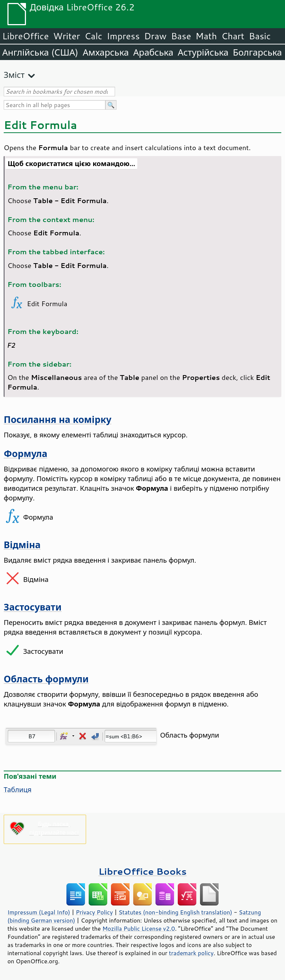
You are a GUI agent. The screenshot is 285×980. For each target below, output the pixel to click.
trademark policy (191, 953)
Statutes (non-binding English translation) (175, 912)
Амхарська (106, 52)
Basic (260, 36)
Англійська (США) (40, 52)
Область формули (46, 679)
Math (206, 36)
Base (181, 36)
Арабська (153, 52)
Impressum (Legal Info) (39, 912)
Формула (25, 453)
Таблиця (18, 789)
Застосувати (33, 607)
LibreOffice (25, 36)
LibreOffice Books (142, 871)
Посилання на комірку (58, 419)
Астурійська (203, 52)
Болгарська (258, 52)
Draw (155, 36)
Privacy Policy (94, 912)
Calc (94, 36)
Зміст (14, 75)
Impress (123, 36)
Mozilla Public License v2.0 (139, 928)
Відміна (22, 545)
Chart (233, 36)
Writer (66, 36)
